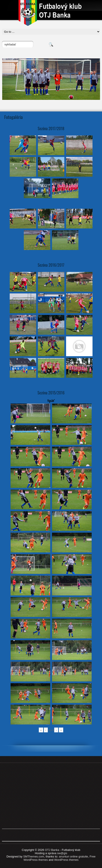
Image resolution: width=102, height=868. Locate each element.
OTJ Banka (52, 850)
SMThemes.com (34, 856)
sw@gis (62, 853)
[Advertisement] (51, 796)
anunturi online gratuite (73, 856)
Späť (51, 401)
